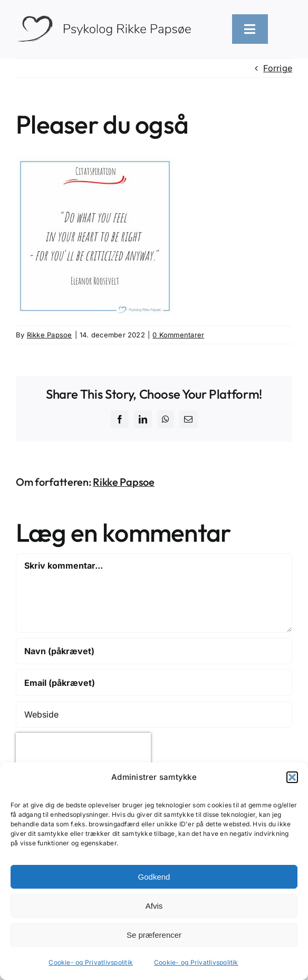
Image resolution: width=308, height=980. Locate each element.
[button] (292, 777)
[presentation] (83, 749)
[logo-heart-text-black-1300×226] (108, 17)
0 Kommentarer (178, 335)
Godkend (154, 877)
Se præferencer (154, 935)
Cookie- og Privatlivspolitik (91, 962)
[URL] (154, 714)
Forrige (278, 68)
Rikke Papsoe (50, 335)
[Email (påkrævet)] (154, 683)
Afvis (154, 906)
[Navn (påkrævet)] (154, 651)
